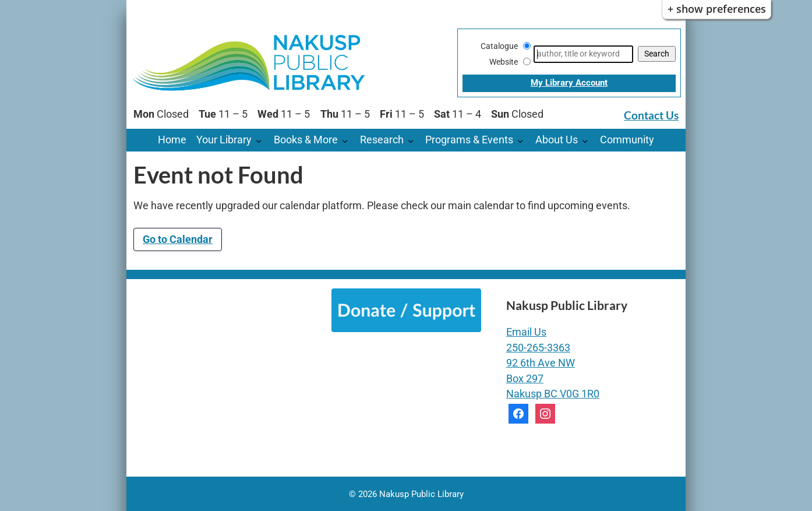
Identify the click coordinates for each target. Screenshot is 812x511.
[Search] (583, 54)
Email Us (526, 332)
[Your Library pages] (262, 140)
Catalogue (499, 46)
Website (504, 62)
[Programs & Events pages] (523, 140)
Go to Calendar (178, 239)
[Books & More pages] (348, 140)
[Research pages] (414, 140)
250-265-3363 (538, 348)
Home (172, 140)
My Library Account (569, 83)
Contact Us (651, 115)
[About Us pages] (588, 140)
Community (627, 140)
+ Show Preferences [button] (717, 9)
